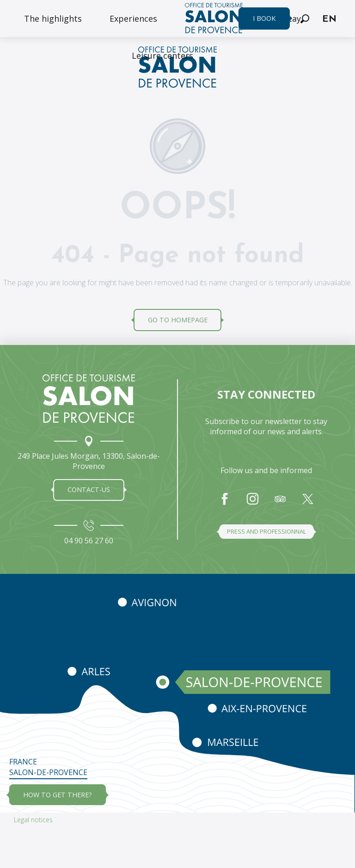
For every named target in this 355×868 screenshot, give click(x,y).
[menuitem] (53, 18)
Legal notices (33, 820)
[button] (305, 19)
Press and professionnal (266, 531)
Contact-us (89, 489)
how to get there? (58, 795)
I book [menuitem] (264, 18)
